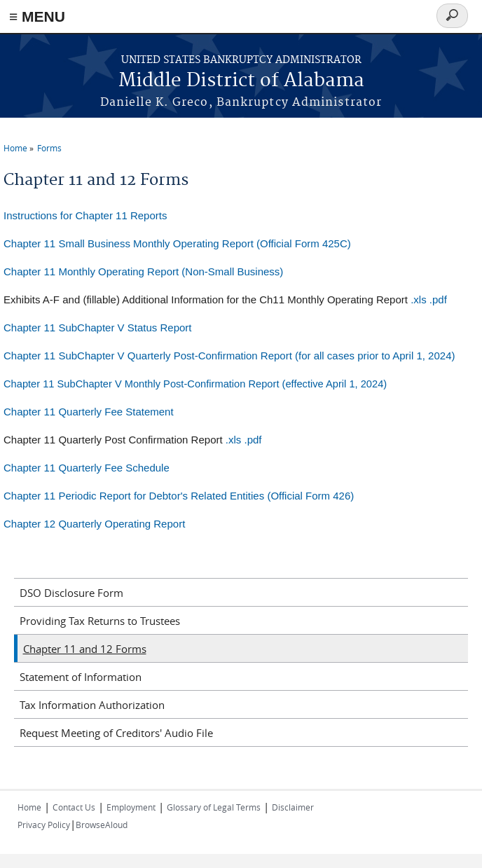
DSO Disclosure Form (71, 593)
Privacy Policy (44, 825)
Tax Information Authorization (92, 705)
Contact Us (74, 807)
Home (15, 148)
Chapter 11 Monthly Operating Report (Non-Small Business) (143, 271)
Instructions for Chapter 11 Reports (85, 215)
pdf (255, 440)
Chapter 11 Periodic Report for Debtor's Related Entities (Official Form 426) (179, 496)
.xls (419, 299)
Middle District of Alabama (241, 81)
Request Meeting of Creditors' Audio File (116, 733)
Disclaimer (293, 807)
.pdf (438, 299)
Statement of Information (81, 677)
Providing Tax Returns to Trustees (100, 621)
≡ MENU (37, 16)
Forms (49, 148)
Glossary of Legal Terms (214, 807)
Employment (131, 807)
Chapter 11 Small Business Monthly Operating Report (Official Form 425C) (177, 243)
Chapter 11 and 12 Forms (85, 649)
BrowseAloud (102, 825)
